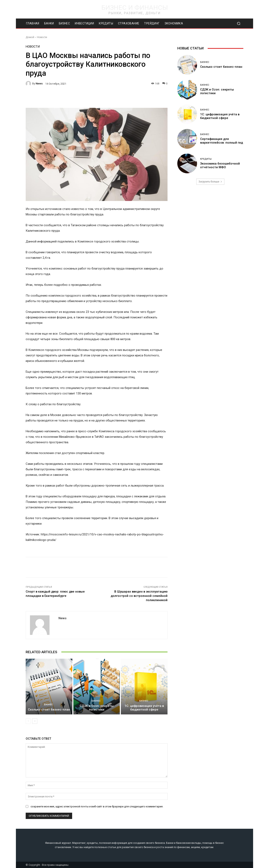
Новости (42, 37)
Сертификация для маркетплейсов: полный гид (222, 141)
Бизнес (48, 705)
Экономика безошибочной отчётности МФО (220, 165)
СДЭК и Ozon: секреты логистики (97, 708)
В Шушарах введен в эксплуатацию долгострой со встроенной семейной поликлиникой (139, 596)
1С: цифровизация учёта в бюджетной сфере (144, 708)
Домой (30, 37)
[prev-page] (28, 721)
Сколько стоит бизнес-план (49, 710)
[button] (239, 23)
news (39, 84)
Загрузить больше (210, 182)
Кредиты (206, 159)
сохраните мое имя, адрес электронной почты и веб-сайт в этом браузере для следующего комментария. (97, 806)
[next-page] (35, 721)
